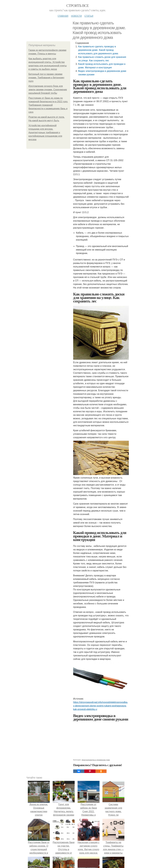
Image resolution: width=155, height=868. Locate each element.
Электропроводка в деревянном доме (96, 760)
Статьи (89, 16)
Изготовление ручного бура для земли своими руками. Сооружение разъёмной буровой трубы (48, 90)
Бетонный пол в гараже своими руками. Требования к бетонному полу (46, 78)
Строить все (77, 6)
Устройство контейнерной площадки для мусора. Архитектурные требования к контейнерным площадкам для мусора (45, 132)
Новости (76, 16)
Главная (63, 16)
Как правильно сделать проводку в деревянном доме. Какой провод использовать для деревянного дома (98, 50)
